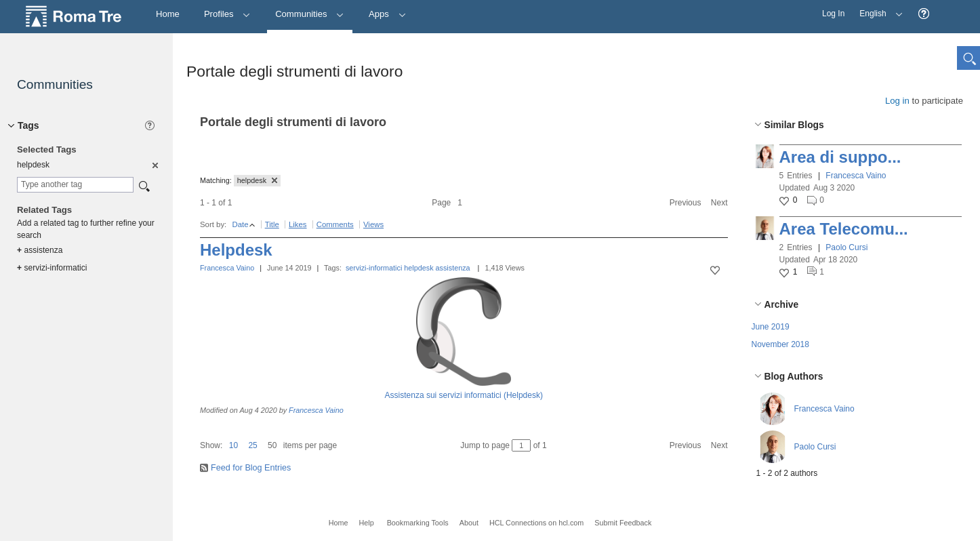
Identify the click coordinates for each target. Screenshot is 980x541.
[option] (154, 165)
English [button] (878, 9)
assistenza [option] (40, 250)
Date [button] (240, 224)
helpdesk (418, 268)
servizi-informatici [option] (52, 268)
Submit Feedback (623, 523)
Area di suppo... (840, 157)
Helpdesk (236, 250)
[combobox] (75, 185)
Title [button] (272, 224)
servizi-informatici (374, 268)
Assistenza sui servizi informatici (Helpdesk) (464, 395)
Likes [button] (298, 224)
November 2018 (780, 344)
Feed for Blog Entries (251, 468)
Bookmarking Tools (418, 523)
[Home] (168, 15)
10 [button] (233, 445)
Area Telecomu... (844, 229)
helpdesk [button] (257, 180)
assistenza (453, 268)
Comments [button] (335, 224)
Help (366, 523)
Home (339, 523)
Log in (897, 101)
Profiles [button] (227, 14)
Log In (833, 14)
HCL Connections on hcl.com (536, 523)
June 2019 (771, 327)
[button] (924, 14)
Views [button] (373, 224)
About (469, 523)
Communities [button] (310, 14)
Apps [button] (387, 14)
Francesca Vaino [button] (856, 176)
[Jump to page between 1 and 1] (521, 445)
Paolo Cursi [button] (846, 247)
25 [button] (252, 445)
